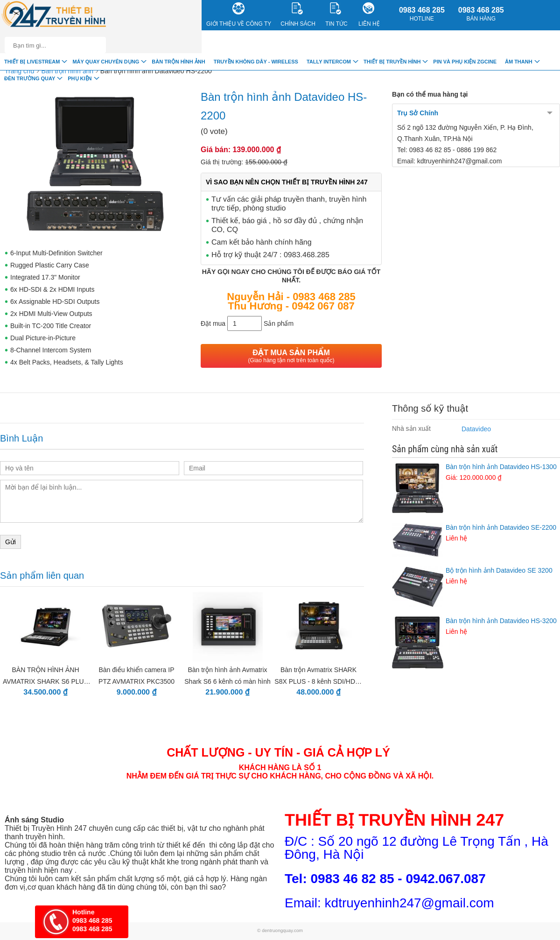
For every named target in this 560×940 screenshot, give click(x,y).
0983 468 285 (422, 14)
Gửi (10, 542)
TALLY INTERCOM (329, 62)
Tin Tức (336, 15)
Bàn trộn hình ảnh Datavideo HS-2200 (156, 71)
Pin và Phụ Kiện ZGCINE (465, 62)
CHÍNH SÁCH (298, 15)
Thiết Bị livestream (32, 62)
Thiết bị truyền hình (392, 62)
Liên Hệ (369, 15)
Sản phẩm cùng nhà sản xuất (445, 449)
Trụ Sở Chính (418, 113)
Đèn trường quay (30, 78)
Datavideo (476, 429)
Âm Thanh (519, 62)
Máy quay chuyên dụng (106, 62)
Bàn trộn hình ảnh (178, 62)
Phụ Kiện (80, 78)
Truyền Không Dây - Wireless (256, 62)
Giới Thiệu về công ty (239, 15)
